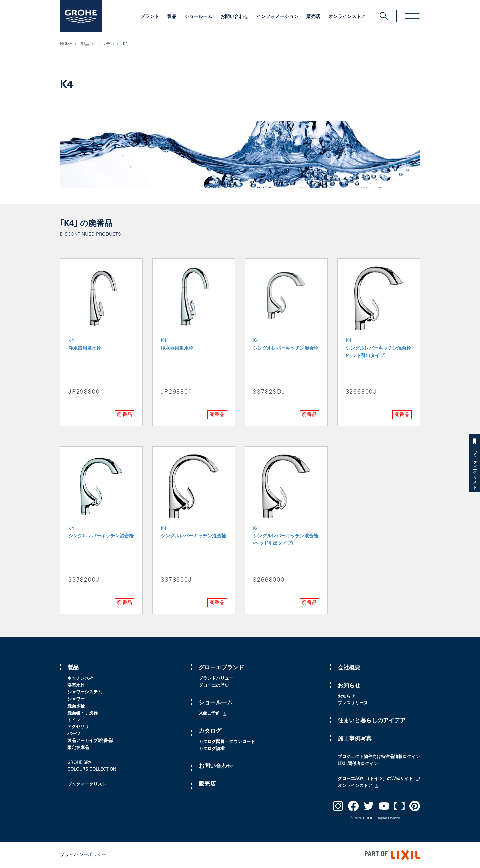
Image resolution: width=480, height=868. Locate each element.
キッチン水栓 (80, 679)
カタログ (210, 731)
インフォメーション (277, 17)
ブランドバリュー (216, 679)
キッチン (106, 44)
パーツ (74, 734)
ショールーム (198, 17)
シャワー (76, 699)
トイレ (74, 720)
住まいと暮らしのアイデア (372, 721)
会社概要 (349, 668)
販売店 (313, 17)
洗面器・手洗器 (82, 713)
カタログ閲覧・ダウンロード (227, 742)
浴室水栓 (76, 686)
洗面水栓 (76, 706)
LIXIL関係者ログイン (358, 764)
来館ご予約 (209, 714)
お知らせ (349, 686)
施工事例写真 (355, 739)
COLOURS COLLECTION (92, 770)
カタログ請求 (212, 749)
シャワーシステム (85, 692)
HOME (66, 44)
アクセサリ (78, 727)
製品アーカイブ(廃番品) (90, 741)
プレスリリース (353, 703)
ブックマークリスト (475, 468)
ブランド (150, 17)
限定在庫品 (78, 748)
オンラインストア (347, 17)
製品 (172, 17)
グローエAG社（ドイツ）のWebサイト (375, 779)
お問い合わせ (234, 17)
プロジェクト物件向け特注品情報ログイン (379, 757)
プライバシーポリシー (83, 855)
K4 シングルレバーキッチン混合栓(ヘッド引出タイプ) (378, 348)
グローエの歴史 (214, 686)
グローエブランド (221, 668)
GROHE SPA (79, 763)
